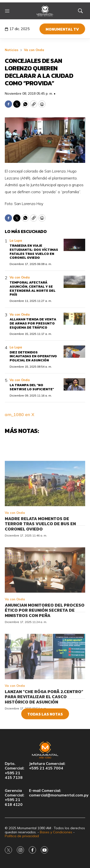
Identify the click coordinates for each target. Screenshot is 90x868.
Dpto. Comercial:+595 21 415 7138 (15, 771)
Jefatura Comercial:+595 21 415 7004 (47, 766)
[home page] (45, 11)
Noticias (12, 50)
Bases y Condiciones (56, 832)
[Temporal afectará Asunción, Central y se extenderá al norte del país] (74, 282)
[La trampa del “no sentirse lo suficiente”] (74, 384)
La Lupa (16, 240)
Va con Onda (34, 50)
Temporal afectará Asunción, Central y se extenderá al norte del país (33, 288)
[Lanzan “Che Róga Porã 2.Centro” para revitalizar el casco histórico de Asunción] (45, 681)
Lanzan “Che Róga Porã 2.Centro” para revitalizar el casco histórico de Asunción (44, 721)
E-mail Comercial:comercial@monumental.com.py (59, 793)
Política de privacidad (22, 836)
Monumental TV (62, 29)
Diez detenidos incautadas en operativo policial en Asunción (33, 356)
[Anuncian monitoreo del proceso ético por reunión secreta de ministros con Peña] (45, 594)
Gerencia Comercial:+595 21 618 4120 (15, 798)
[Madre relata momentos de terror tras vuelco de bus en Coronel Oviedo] (45, 508)
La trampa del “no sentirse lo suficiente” (32, 387)
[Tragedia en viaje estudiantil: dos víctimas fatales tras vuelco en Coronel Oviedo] (74, 245)
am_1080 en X (20, 414)
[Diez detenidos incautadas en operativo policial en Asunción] (74, 352)
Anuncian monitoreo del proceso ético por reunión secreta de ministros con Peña (45, 635)
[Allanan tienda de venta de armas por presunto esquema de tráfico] (74, 319)
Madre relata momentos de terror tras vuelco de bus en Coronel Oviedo (40, 548)
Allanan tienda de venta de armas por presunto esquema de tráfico (33, 323)
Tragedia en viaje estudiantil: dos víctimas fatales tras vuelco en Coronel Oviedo (34, 252)
